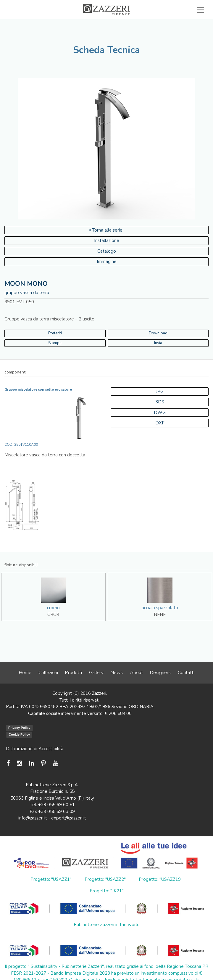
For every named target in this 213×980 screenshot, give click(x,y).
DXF (160, 423)
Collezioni (48, 673)
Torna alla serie (106, 230)
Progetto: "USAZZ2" (105, 879)
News (117, 673)
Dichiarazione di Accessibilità (35, 749)
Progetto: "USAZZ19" (161, 879)
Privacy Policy (19, 728)
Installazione (107, 240)
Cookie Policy (19, 734)
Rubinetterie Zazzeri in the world (107, 925)
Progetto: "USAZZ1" (51, 879)
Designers (160, 673)
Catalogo (107, 251)
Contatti (186, 673)
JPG (160, 392)
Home (25, 673)
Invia (158, 343)
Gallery (96, 673)
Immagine (107, 262)
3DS (160, 402)
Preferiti (55, 333)
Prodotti (74, 673)
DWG (160, 413)
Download (158, 333)
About (136, 673)
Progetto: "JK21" (107, 891)
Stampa (55, 343)
